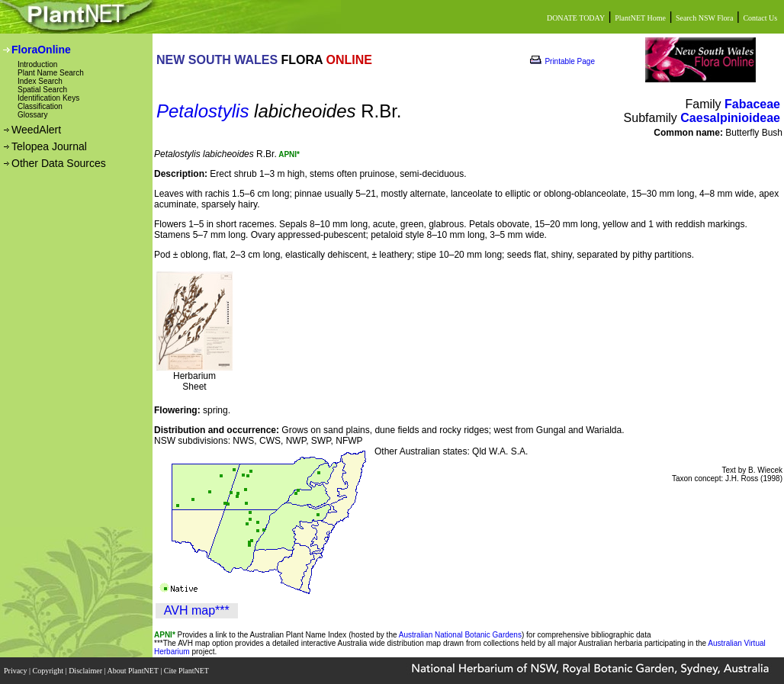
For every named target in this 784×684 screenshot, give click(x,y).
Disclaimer (86, 671)
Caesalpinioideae (730, 118)
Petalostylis (202, 111)
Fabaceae (752, 104)
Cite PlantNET (187, 671)
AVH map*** (197, 610)
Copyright (49, 671)
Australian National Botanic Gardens (460, 635)
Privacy (16, 671)
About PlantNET (133, 671)
